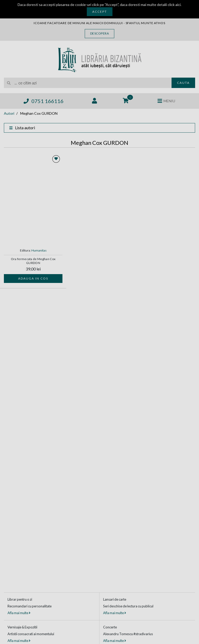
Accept (100, 12)
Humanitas (39, 250)
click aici (174, 5)
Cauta (183, 83)
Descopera (100, 33)
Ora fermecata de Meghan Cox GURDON (33, 261)
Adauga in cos (33, 278)
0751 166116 (44, 101)
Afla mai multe (19, 613)
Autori (9, 113)
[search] (88, 83)
